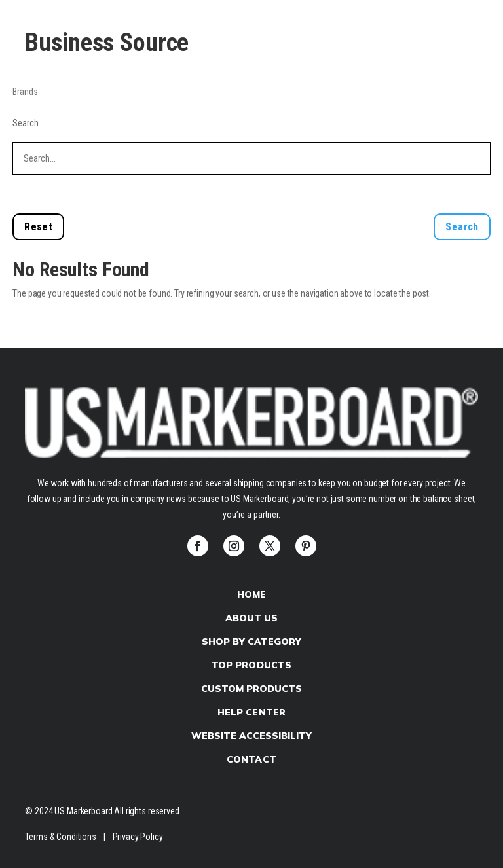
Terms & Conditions (60, 837)
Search (25, 123)
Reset (38, 227)
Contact (251, 759)
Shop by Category (251, 642)
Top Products (251, 665)
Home (251, 594)
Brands (25, 92)
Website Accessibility (251, 736)
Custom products (251, 689)
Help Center (251, 712)
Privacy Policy (138, 837)
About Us (251, 618)
